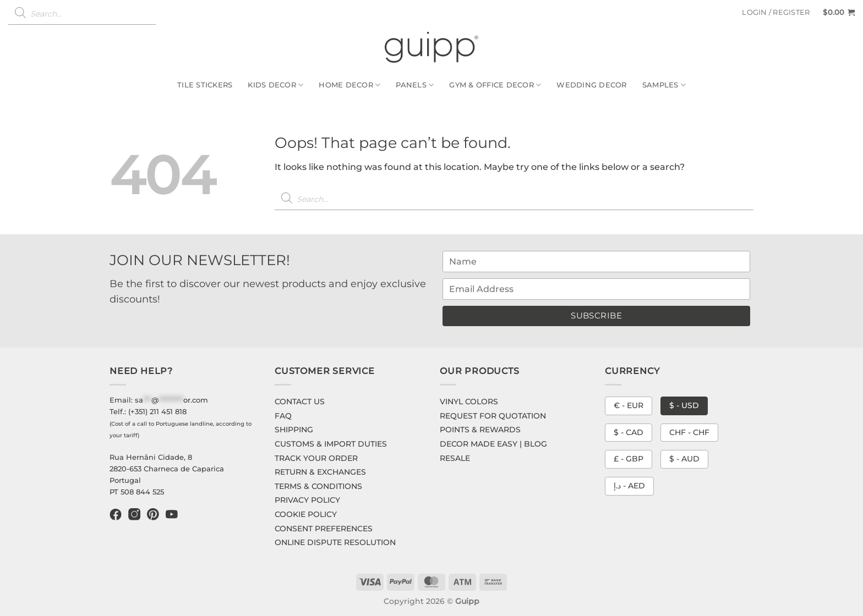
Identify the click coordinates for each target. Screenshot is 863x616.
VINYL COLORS (469, 402)
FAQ (283, 416)
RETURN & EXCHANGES (320, 472)
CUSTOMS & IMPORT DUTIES (331, 444)
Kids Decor (275, 85)
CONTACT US (300, 402)
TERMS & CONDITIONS (318, 486)
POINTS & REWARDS (480, 430)
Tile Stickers (205, 85)
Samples (664, 85)
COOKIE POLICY (306, 514)
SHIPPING (294, 430)
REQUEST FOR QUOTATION (493, 416)
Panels (415, 85)
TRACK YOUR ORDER (316, 458)
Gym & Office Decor (495, 85)
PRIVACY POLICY (307, 500)
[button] (776, 13)
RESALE (455, 458)
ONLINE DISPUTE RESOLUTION (335, 542)
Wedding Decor (591, 85)
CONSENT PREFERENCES (324, 529)
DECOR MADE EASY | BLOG (493, 444)
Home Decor (349, 85)
